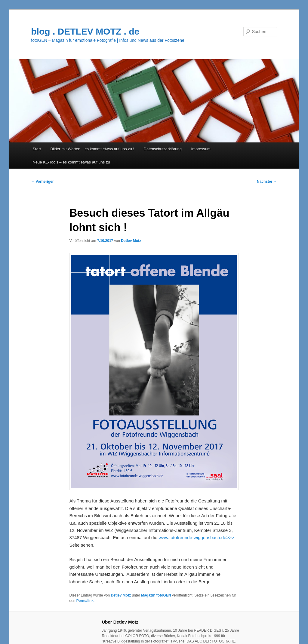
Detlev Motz (131, 241)
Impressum (201, 149)
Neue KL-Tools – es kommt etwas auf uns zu (71, 162)
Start (37, 149)
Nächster (267, 182)
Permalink (85, 601)
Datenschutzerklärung (163, 149)
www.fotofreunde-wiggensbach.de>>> (196, 537)
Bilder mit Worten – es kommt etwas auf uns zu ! (92, 149)
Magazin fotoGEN (156, 595)
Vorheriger (42, 182)
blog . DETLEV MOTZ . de (85, 31)
